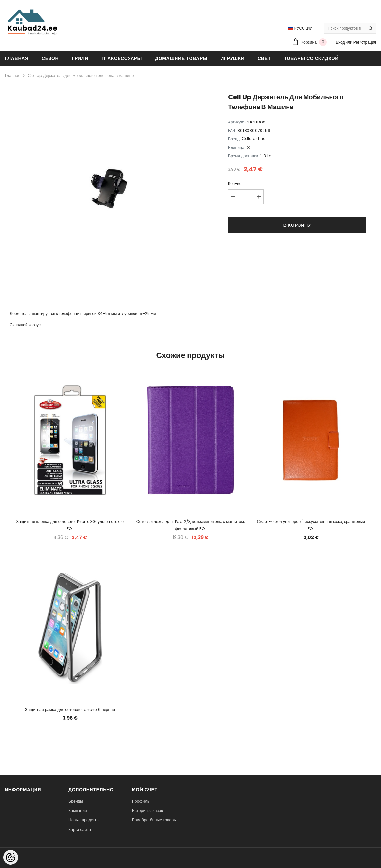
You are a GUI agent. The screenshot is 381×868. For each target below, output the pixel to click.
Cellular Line (254, 139)
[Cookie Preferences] (11, 857)
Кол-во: (235, 184)
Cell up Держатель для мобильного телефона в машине (81, 75)
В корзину (297, 225)
